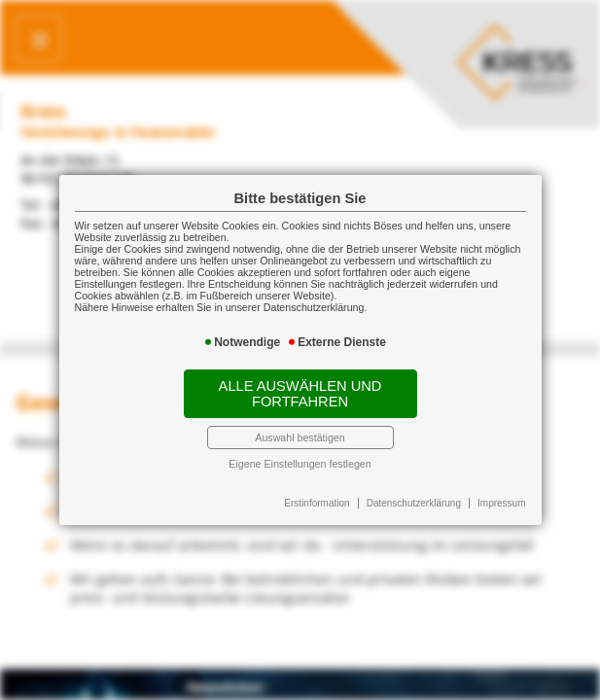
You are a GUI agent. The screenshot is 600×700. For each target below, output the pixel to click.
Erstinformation (317, 503)
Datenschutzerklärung (414, 503)
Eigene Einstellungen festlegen (300, 464)
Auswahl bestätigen (300, 437)
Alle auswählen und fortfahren (300, 394)
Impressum (501, 503)
